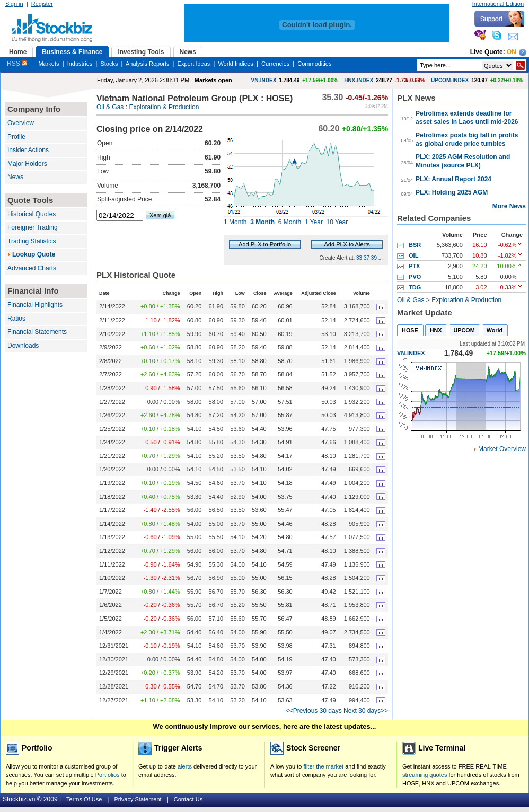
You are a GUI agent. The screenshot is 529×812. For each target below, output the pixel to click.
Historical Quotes (32, 214)
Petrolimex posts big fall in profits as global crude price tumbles (467, 139)
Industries (80, 64)
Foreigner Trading (33, 227)
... (381, 258)
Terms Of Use (84, 799)
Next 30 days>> (366, 711)
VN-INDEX (264, 80)
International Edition (498, 4)
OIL (413, 255)
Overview (21, 123)
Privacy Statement (138, 799)
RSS (17, 64)
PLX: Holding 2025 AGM (452, 192)
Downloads (23, 346)
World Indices (235, 64)
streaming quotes (425, 775)
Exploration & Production (164, 107)
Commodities (314, 64)
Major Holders (27, 164)
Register (42, 4)
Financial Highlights (35, 305)
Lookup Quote (34, 254)
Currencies (275, 64)
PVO (415, 277)
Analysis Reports (148, 64)
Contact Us (188, 799)
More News (509, 206)
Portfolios (108, 775)
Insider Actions (28, 150)
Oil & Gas (110, 107)
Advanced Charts (32, 268)
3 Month (262, 222)
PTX (414, 266)
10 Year (337, 222)
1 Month (235, 222)
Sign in (14, 4)
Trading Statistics (32, 241)
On (512, 52)
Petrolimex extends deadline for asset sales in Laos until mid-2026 (467, 118)
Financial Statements (37, 332)
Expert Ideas (194, 64)
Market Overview (502, 449)
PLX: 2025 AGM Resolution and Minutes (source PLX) (463, 161)
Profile (16, 137)
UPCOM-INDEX (450, 80)
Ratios (16, 319)
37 (367, 258)
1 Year (314, 222)
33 (359, 258)
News (15, 177)
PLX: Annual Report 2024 (453, 179)
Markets (49, 64)
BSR (415, 245)
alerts (185, 766)
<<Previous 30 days (314, 711)
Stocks (109, 64)
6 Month (290, 222)
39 (374, 258)
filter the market (323, 766)
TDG (415, 287)
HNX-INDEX (359, 80)
